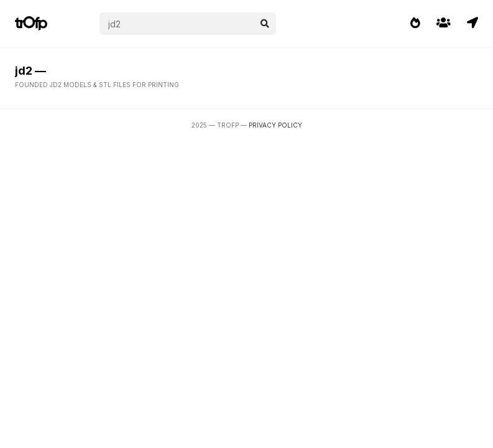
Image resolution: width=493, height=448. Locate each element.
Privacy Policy (275, 125)
